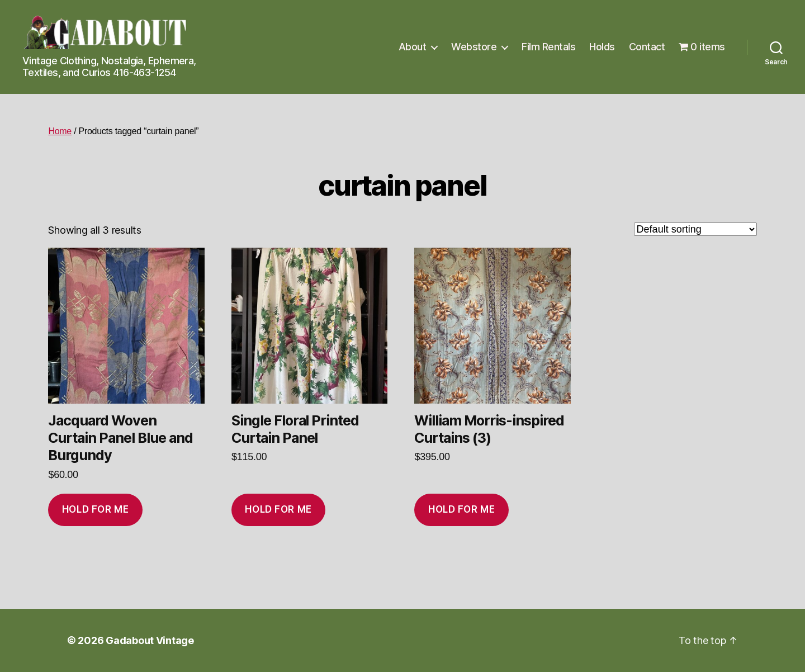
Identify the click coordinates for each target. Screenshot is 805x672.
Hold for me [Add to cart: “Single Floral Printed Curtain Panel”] (278, 509)
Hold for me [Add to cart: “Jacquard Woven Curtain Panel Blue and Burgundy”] (95, 509)
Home (60, 131)
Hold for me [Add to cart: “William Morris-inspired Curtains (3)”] (461, 509)
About (413, 47)
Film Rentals (548, 47)
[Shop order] (695, 229)
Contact (647, 47)
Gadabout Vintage (150, 640)
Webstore (474, 47)
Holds (602, 47)
